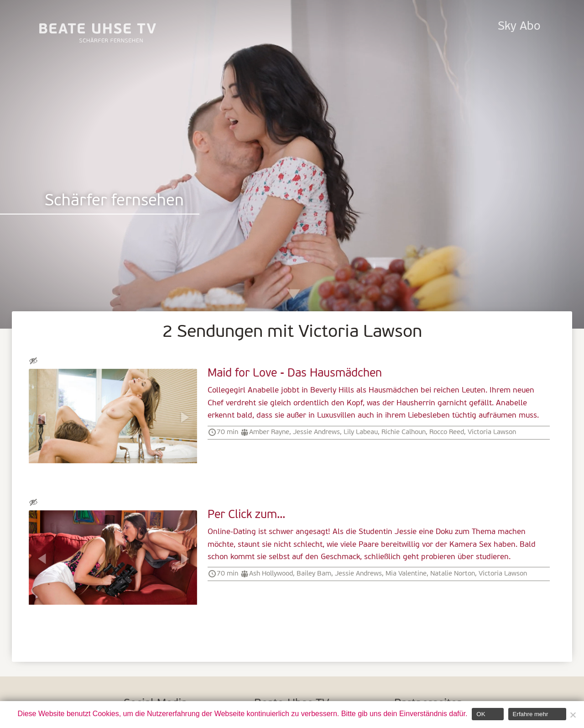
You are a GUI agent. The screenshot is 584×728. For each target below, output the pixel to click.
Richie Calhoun (404, 432)
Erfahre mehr (531, 714)
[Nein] (573, 715)
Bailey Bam (314, 574)
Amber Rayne (269, 432)
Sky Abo (519, 27)
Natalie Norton (453, 574)
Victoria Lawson (492, 432)
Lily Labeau (361, 432)
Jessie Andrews (316, 432)
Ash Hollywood (271, 574)
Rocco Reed (447, 432)
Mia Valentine (406, 574)
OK (481, 714)
